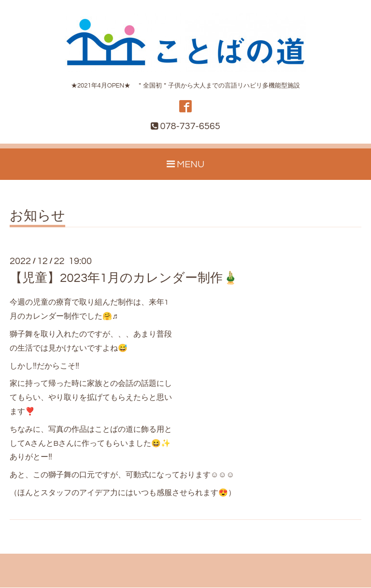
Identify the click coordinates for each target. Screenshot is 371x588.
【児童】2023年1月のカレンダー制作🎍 (124, 279)
